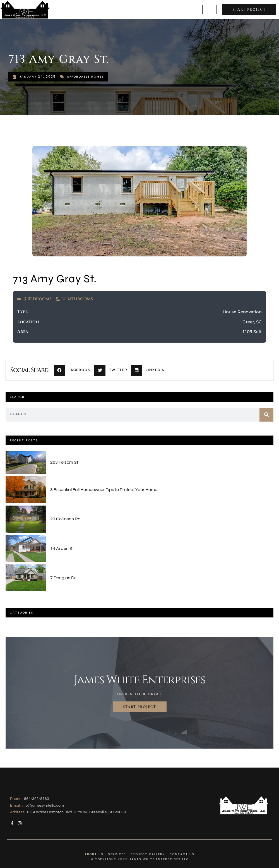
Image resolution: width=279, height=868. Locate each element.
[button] (74, 370)
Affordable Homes (86, 77)
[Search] (266, 415)
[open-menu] (210, 10)
